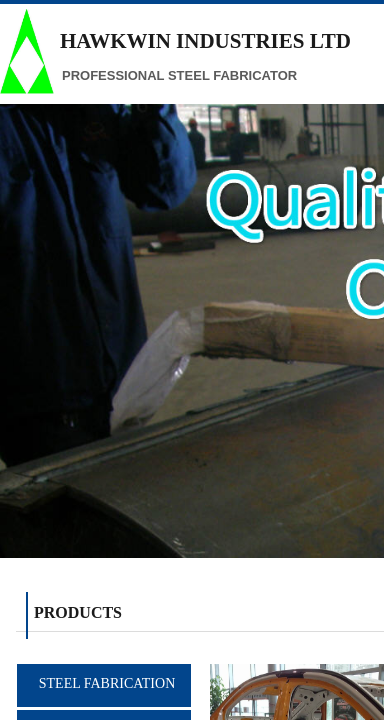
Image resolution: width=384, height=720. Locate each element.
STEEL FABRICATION (107, 683)
